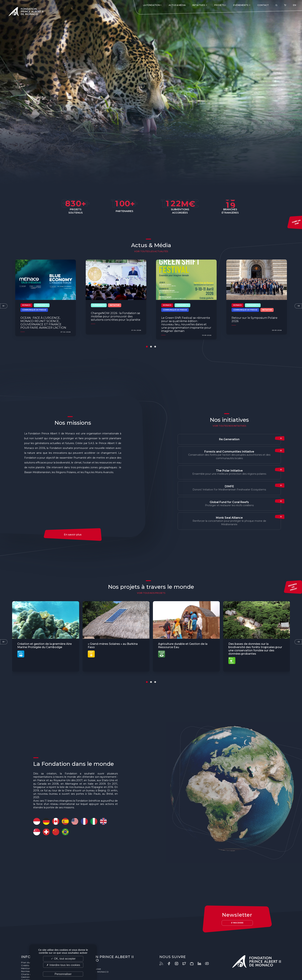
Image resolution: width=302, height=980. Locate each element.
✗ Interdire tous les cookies (63, 965)
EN (294, 5)
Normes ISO (28, 971)
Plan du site (28, 962)
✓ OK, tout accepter (63, 959)
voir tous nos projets (151, 593)
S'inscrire (237, 923)
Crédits (25, 965)
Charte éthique (30, 974)
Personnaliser (63, 974)
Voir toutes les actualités (151, 251)
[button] (147, 347)
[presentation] (4, 306)
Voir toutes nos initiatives (229, 426)
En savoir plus (73, 535)
